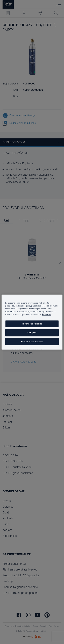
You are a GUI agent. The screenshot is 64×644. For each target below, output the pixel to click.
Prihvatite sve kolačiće (32, 342)
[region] (32, 322)
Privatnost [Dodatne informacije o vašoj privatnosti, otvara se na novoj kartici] (47, 314)
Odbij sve (32, 333)
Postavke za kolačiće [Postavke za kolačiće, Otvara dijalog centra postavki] (32, 324)
